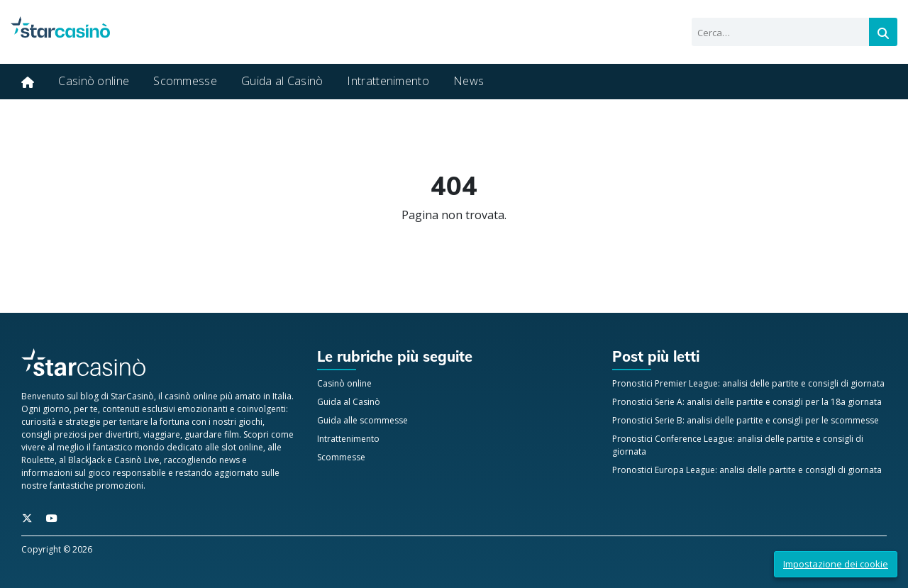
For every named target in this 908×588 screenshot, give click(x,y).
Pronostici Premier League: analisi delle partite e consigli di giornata (748, 383)
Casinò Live (137, 460)
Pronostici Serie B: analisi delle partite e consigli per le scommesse (746, 420)
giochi (250, 422)
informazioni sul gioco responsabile (94, 473)
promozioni (120, 486)
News (469, 81)
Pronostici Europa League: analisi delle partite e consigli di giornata (747, 470)
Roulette (38, 460)
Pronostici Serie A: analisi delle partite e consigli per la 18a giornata (747, 402)
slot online (242, 447)
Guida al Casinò (282, 81)
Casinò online (94, 81)
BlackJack (87, 460)
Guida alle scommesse (362, 420)
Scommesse (185, 81)
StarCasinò (132, 396)
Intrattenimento (388, 81)
